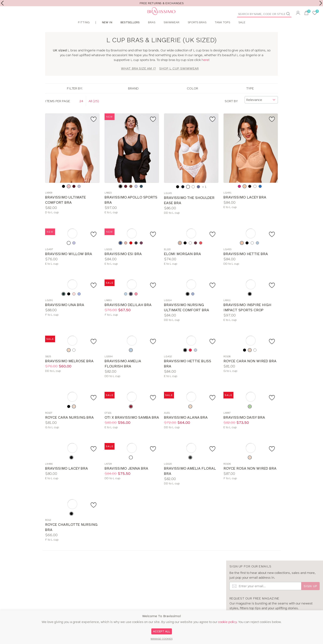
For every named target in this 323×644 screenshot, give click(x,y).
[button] (298, 13)
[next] (321, 3)
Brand (133, 98)
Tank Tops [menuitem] (222, 32)
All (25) (94, 111)
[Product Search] (263, 14)
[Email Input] (265, 596)
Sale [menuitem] (242, 32)
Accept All (162, 631)
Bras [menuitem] (152, 32)
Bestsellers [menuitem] (130, 32)
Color (192, 98)
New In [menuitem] (107, 32)
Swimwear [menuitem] (171, 32)
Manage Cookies (162, 639)
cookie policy (227, 622)
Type (250, 98)
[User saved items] (315, 13)
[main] (161, 298)
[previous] (2, 3)
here (205, 70)
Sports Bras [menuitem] (197, 32)
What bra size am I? (138, 78)
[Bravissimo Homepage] (81, 17)
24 (81, 111)
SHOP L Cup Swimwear (179, 78)
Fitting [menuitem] (84, 32)
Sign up (310, 596)
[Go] (290, 14)
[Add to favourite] (94, 129)
